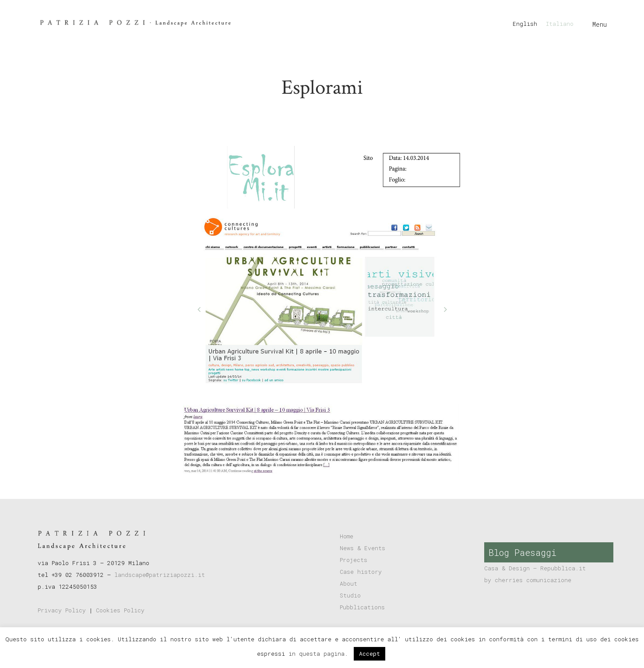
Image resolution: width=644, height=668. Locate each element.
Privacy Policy (62, 610)
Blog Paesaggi (523, 552)
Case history (361, 572)
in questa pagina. (320, 654)
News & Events (362, 548)
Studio (350, 595)
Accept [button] (370, 654)
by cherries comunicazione (528, 580)
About (348, 583)
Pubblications (362, 607)
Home (347, 536)
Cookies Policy (120, 610)
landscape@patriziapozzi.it (160, 575)
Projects (354, 560)
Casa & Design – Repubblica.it (535, 568)
